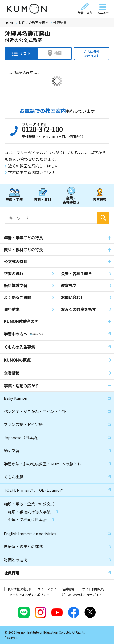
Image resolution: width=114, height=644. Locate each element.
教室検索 (100, 199)
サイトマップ (47, 589)
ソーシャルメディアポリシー (29, 595)
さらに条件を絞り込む (92, 54)
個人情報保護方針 (20, 589)
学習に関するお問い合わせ (31, 172)
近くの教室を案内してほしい (33, 166)
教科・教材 (43, 199)
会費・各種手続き (71, 200)
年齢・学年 (14, 199)
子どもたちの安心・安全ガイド (80, 595)
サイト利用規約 (93, 589)
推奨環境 (68, 589)
